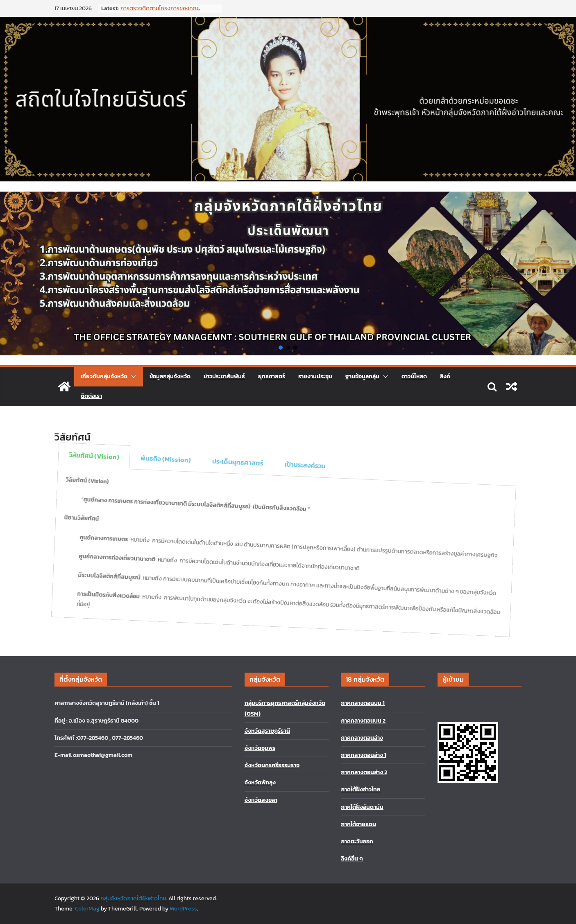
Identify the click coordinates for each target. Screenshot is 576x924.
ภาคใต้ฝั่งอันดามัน (362, 807)
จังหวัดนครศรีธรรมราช (272, 765)
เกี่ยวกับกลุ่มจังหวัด (104, 376)
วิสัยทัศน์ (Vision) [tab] (98, 414)
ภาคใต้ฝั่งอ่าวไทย (361, 790)
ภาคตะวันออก (357, 842)
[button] (281, 348)
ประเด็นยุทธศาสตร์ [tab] (237, 451)
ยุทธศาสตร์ (272, 376)
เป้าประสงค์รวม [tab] (302, 469)
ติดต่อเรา (91, 396)
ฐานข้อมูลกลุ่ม (362, 376)
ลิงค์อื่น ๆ (352, 859)
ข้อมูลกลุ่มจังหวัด (170, 376)
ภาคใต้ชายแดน (358, 824)
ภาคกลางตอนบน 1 (363, 703)
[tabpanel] (262, 548)
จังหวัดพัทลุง (260, 783)
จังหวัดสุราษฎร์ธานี (267, 731)
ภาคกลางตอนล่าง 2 (364, 772)
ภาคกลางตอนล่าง (362, 738)
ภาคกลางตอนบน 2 (363, 721)
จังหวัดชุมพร (260, 748)
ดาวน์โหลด (414, 376)
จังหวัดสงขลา (261, 800)
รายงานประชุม (315, 376)
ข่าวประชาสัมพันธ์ (224, 376)
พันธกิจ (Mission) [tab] (167, 433)
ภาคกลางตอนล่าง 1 (364, 755)
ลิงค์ (445, 376)
